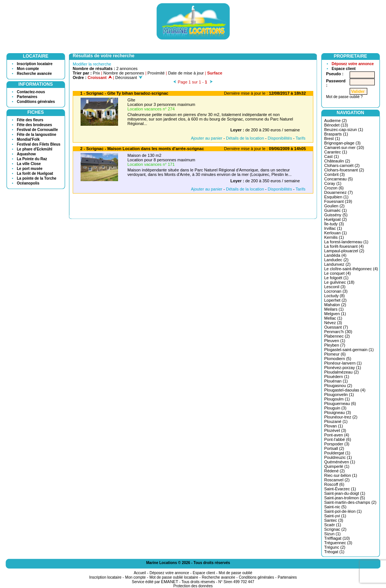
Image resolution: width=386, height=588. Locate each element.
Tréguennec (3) (338, 543)
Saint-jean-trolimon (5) (345, 498)
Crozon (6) (334, 188)
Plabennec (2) (337, 336)
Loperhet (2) (335, 300)
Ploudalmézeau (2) (341, 372)
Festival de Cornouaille (37, 130)
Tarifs (301, 138)
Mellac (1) (333, 318)
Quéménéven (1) (340, 462)
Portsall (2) (334, 448)
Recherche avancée (34, 74)
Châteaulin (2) (337, 161)
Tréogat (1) (334, 552)
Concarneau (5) (338, 179)
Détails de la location (245, 138)
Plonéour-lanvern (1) (343, 363)
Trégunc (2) (335, 547)
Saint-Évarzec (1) (340, 489)
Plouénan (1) (336, 381)
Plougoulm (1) (337, 399)
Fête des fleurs (30, 120)
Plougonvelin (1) (339, 394)
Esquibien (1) (336, 197)
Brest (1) (332, 138)
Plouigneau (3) (338, 412)
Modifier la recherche (92, 64)
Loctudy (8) (334, 296)
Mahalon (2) (335, 305)
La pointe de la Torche (37, 178)
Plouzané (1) (336, 421)
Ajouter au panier (206, 138)
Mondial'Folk (28, 139)
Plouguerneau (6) (340, 403)
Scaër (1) (333, 525)
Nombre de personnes (124, 73)
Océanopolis (28, 183)
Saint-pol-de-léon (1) (343, 511)
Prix (96, 73)
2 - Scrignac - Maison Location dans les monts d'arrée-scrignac (142, 149)
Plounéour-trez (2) (341, 417)
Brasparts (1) (336, 134)
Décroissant (129, 77)
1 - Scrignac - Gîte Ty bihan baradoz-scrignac (124, 93)
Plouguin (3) (335, 408)
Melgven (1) (335, 314)
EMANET (170, 582)
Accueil (140, 573)
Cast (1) (331, 156)
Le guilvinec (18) (339, 282)
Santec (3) (334, 520)
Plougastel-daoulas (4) (345, 390)
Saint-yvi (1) (335, 516)
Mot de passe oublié (236, 573)
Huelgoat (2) (336, 219)
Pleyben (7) (335, 345)
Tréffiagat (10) (337, 538)
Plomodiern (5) (338, 359)
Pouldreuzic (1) (338, 457)
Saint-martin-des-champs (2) (350, 502)
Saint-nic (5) (335, 507)
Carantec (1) (336, 152)
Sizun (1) (332, 534)
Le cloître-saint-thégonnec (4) (351, 269)
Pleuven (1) (335, 341)
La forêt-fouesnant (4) (344, 246)
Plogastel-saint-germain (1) (349, 350)
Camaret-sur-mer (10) (344, 147)
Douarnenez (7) (338, 192)
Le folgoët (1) (336, 278)
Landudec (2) (336, 260)
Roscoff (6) (334, 484)
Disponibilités (280, 138)
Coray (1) (333, 183)
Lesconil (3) (335, 287)
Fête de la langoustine (37, 135)
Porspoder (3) (337, 444)
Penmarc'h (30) (338, 332)
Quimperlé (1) (337, 466)
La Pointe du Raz (32, 159)
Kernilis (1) (334, 237)
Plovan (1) (334, 426)
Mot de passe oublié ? (344, 97)
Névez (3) (333, 323)
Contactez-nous (31, 92)
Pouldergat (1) (337, 453)
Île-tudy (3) (334, 224)
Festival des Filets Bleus (39, 144)
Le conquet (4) (337, 273)
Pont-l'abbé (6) (338, 439)
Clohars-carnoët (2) (342, 165)
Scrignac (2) (335, 529)
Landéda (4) (335, 255)
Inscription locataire (35, 64)
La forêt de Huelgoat (35, 173)
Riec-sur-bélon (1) (341, 475)
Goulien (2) (334, 206)
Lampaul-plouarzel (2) (344, 251)
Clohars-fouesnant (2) (344, 170)
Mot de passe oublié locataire (174, 577)
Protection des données (193, 586)
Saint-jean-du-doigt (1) (345, 493)
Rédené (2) (334, 471)
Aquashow (26, 154)
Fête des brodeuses (34, 125)
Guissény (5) (336, 215)
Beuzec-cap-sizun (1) (344, 130)
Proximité (156, 73)
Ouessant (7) (336, 327)
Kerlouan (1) (336, 233)
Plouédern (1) (337, 377)
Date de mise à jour (186, 73)
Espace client (344, 69)
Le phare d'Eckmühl (35, 149)
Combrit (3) (334, 174)
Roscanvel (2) (337, 480)
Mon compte (28, 69)
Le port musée (30, 169)
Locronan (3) (336, 291)
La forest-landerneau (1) (346, 242)
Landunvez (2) (337, 264)
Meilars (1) (334, 309)
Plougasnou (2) (338, 386)
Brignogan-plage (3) (342, 143)
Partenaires (27, 97)
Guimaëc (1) (336, 210)
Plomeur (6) (335, 354)
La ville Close (29, 164)
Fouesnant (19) (338, 201)
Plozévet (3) (335, 430)
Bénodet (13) (336, 125)
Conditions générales (36, 102)
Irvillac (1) (333, 228)
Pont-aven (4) (337, 435)
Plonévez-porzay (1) (343, 368)
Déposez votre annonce (353, 64)
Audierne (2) (336, 121)
